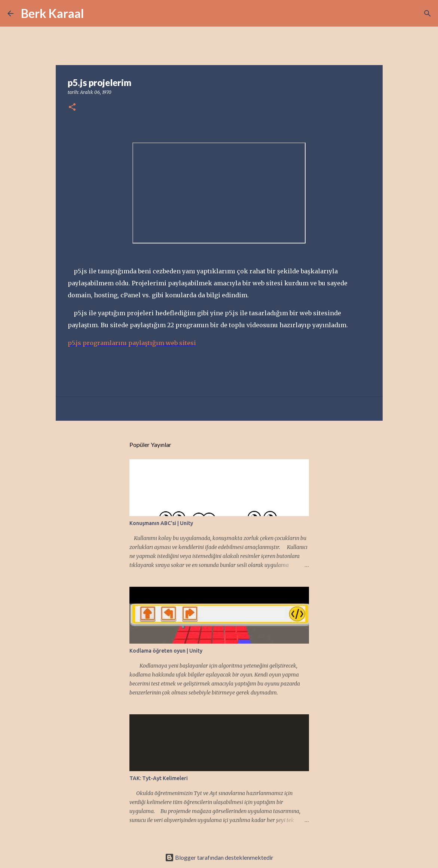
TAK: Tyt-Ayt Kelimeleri (159, 778)
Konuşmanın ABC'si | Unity (161, 523)
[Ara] (94, 13)
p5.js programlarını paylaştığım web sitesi (132, 343)
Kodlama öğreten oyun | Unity (166, 651)
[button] (72, 108)
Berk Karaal (52, 13)
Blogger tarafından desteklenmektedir (219, 857)
